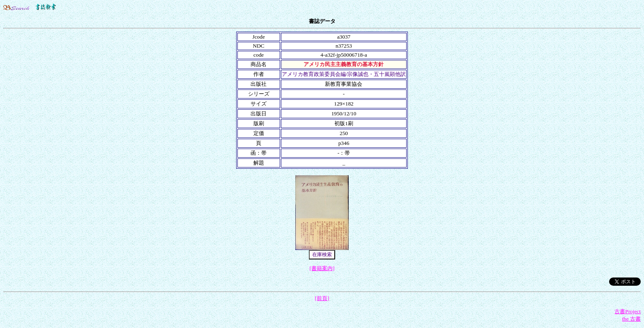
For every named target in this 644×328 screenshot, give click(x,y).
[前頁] (322, 298)
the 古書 (631, 319)
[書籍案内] (322, 268)
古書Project (628, 311)
